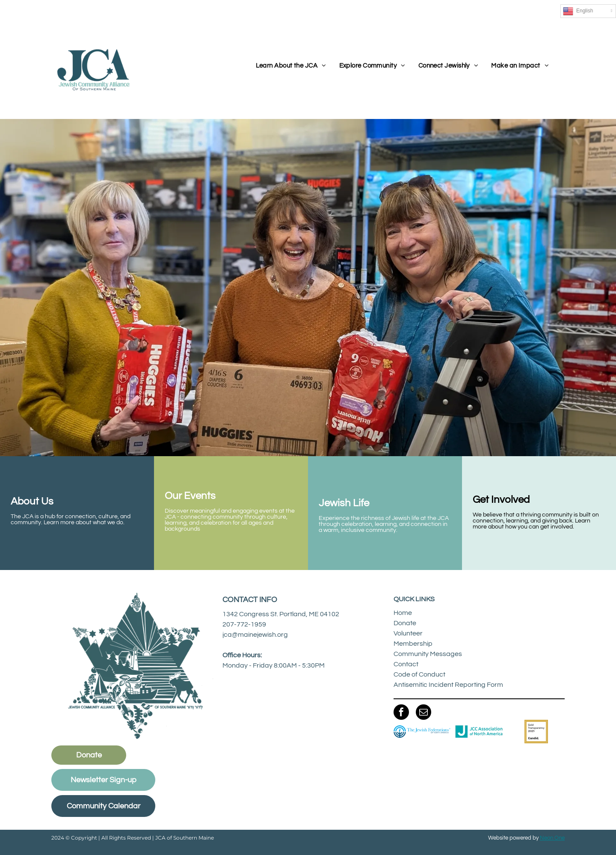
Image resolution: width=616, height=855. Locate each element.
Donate (405, 623)
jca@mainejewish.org (255, 635)
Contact (406, 664)
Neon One (552, 838)
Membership (413, 644)
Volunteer (408, 633)
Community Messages (428, 654)
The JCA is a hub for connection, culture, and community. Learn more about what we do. (71, 520)
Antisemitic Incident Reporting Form (448, 685)
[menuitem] (291, 66)
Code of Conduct (419, 674)
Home (403, 613)
